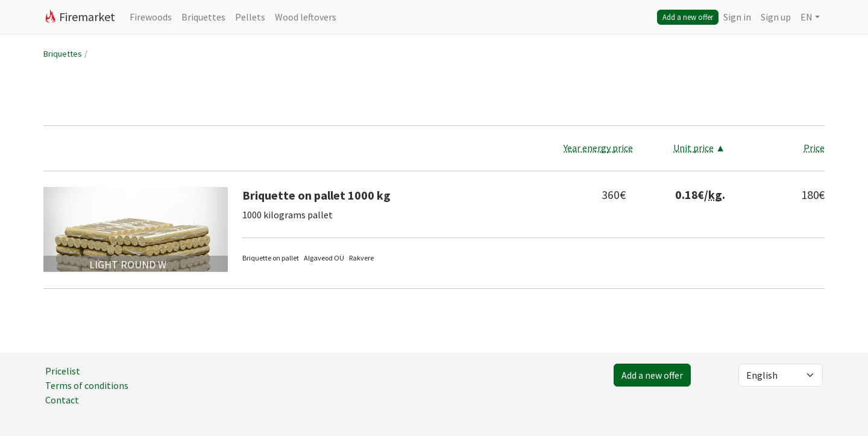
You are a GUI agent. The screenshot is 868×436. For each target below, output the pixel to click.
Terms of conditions (87, 385)
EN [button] (807, 17)
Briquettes (203, 17)
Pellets (250, 17)
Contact (62, 400)
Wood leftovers (306, 17)
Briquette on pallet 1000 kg (316, 195)
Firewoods (151, 17)
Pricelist (63, 371)
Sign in (737, 17)
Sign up (776, 17)
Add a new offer (688, 17)
